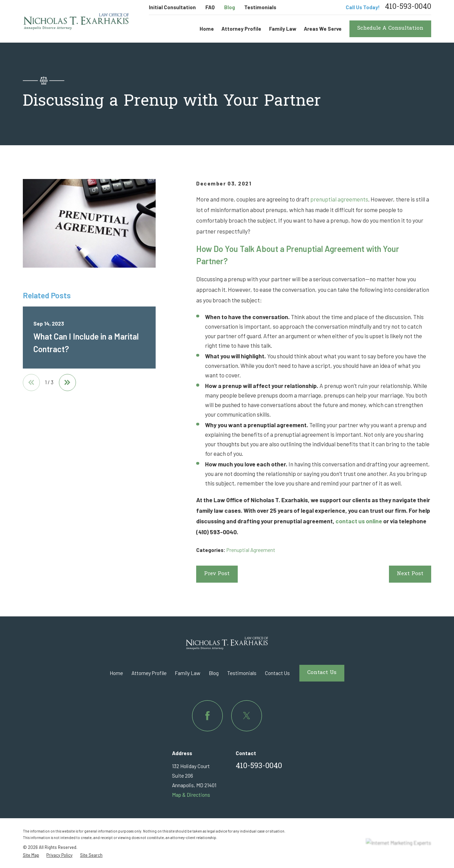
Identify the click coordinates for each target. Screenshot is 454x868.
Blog (230, 7)
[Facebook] (207, 716)
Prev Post (217, 574)
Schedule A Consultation (390, 28)
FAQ (210, 7)
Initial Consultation (172, 7)
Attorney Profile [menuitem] (241, 29)
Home (116, 673)
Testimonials (260, 7)
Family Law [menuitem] (283, 29)
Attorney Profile (149, 673)
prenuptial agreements (339, 199)
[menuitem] (31, 855)
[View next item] (67, 383)
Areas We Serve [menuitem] (323, 29)
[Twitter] (247, 716)
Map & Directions (191, 795)
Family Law (187, 673)
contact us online (359, 521)
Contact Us (277, 673)
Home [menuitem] (207, 29)
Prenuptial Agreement (251, 550)
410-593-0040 (408, 8)
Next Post (410, 574)
